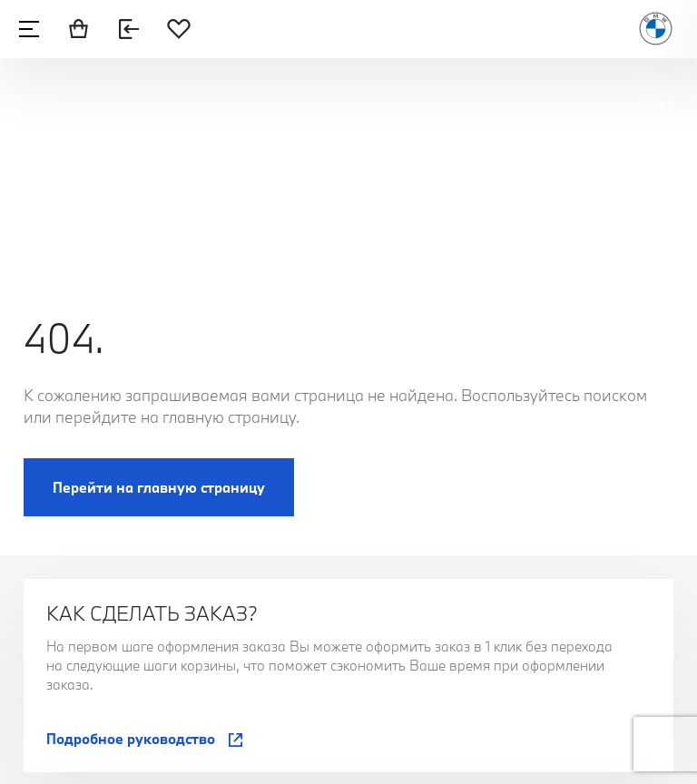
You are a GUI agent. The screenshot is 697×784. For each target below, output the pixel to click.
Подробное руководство (131, 739)
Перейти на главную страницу (159, 487)
